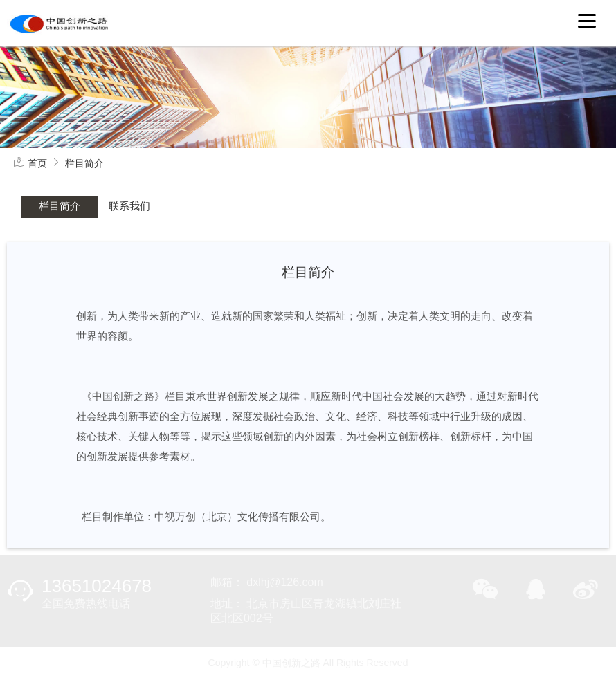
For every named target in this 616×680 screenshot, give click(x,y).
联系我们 (129, 206)
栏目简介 (84, 163)
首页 (37, 163)
